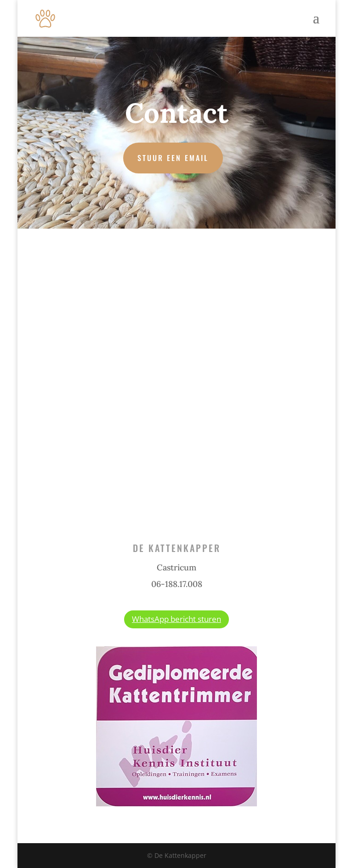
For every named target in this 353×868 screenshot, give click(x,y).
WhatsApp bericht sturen (176, 619)
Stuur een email (173, 158)
